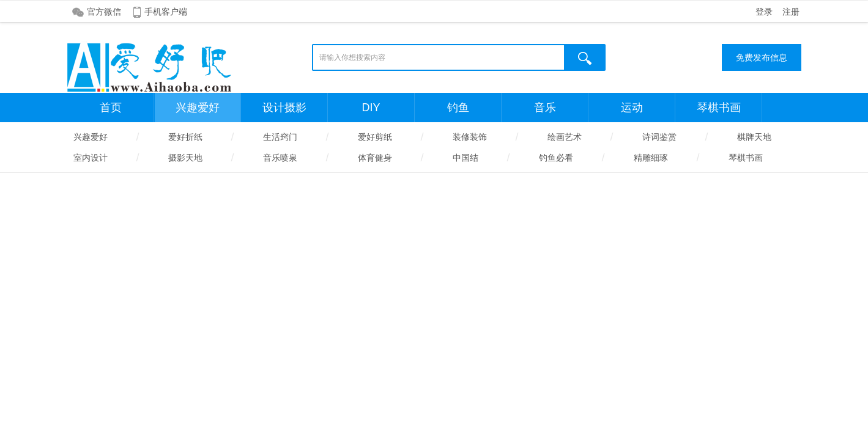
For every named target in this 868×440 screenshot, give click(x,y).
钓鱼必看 (556, 158)
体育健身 (375, 158)
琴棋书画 (719, 108)
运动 (632, 108)
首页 (111, 108)
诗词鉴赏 (659, 137)
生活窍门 (280, 137)
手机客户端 (166, 12)
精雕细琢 (651, 158)
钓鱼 (458, 108)
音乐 (545, 108)
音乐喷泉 (280, 158)
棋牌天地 (754, 137)
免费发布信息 (762, 57)
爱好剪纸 (375, 137)
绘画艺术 (565, 137)
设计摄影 (284, 108)
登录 (764, 12)
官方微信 (104, 12)
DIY (371, 108)
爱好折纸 (185, 137)
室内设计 (91, 158)
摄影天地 (185, 158)
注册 (791, 12)
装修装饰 (470, 137)
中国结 (466, 158)
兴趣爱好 (198, 108)
